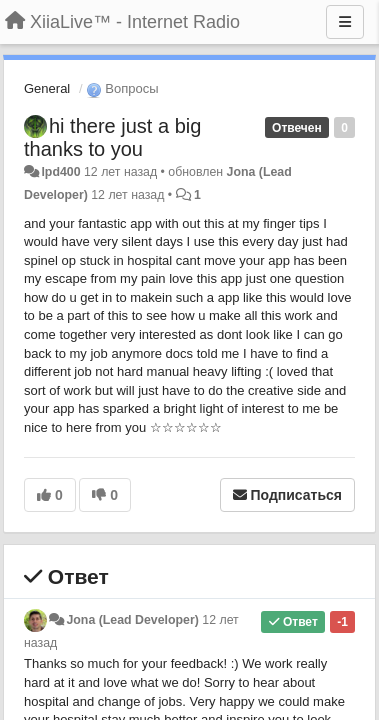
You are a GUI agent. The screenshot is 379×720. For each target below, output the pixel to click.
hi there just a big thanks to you (112, 137)
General (47, 88)
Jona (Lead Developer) (132, 620)
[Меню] (345, 22)
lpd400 (60, 172)
